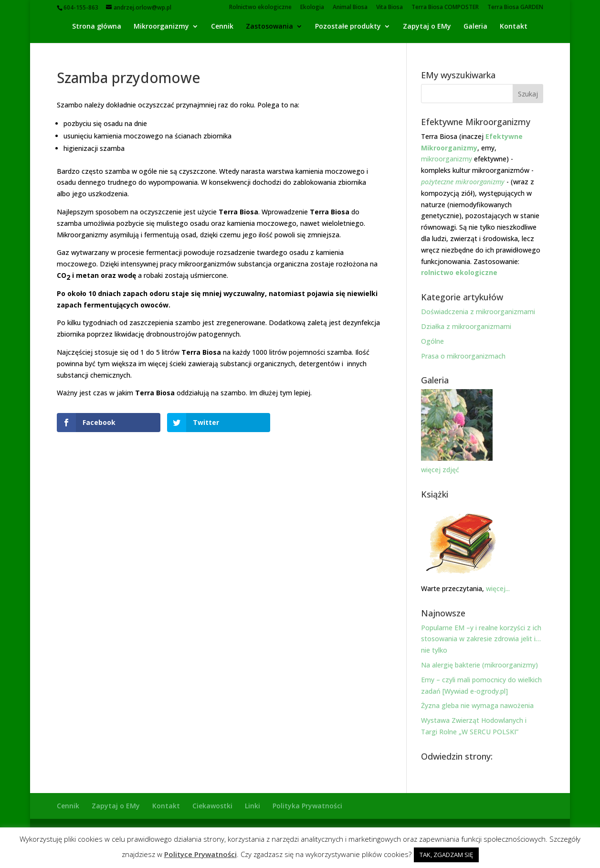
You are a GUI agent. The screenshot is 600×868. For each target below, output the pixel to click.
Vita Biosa (389, 8)
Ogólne (432, 341)
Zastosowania (269, 27)
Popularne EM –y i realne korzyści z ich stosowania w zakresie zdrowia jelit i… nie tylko (481, 639)
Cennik (222, 27)
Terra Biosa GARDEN (515, 8)
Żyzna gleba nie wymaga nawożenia (477, 705)
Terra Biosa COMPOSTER (445, 8)
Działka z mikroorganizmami (466, 326)
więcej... (497, 588)
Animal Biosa (350, 8)
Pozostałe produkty (348, 27)
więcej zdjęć (440, 470)
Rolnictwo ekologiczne (260, 8)
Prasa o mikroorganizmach (463, 356)
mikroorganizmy (447, 159)
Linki (253, 806)
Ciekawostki (212, 806)
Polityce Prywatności (200, 854)
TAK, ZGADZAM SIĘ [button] (446, 855)
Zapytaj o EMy (427, 27)
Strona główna (97, 27)
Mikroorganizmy (161, 27)
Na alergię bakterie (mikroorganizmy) (479, 665)
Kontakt (514, 27)
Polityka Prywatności (307, 806)
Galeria (475, 27)
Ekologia (312, 8)
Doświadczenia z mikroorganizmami (478, 312)
